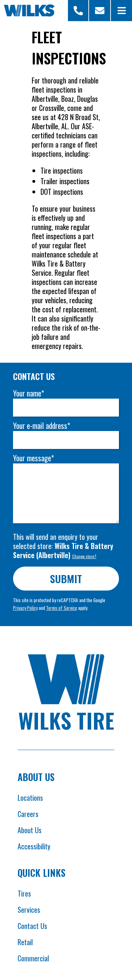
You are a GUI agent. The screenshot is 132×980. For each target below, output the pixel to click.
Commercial (33, 958)
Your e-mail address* (42, 426)
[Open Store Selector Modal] (78, 11)
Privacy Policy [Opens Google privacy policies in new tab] (25, 608)
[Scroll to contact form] (100, 11)
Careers (28, 814)
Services (29, 910)
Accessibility (34, 846)
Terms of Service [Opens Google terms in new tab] (62, 608)
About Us (30, 830)
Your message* (33, 458)
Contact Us (32, 926)
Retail (25, 942)
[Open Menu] (121, 11)
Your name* (29, 393)
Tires (24, 893)
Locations (30, 798)
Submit (66, 578)
